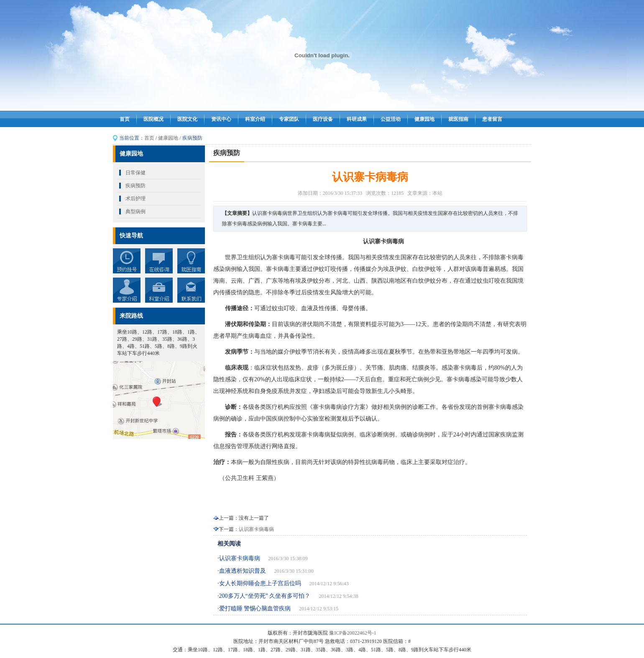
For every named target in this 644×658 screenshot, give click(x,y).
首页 (125, 119)
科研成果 (357, 119)
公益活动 (391, 119)
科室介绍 (255, 119)
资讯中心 (221, 119)
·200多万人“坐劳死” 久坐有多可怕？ (264, 596)
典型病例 (135, 212)
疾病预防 (135, 186)
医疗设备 (323, 119)
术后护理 (135, 199)
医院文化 (187, 119)
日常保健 (135, 173)
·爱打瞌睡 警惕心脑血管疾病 (254, 608)
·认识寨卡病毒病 (239, 558)
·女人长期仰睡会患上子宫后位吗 (259, 583)
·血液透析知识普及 (242, 571)
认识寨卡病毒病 (256, 529)
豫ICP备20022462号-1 (353, 633)
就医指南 (458, 119)
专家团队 (289, 119)
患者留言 (492, 119)
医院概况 (153, 119)
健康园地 (424, 119)
